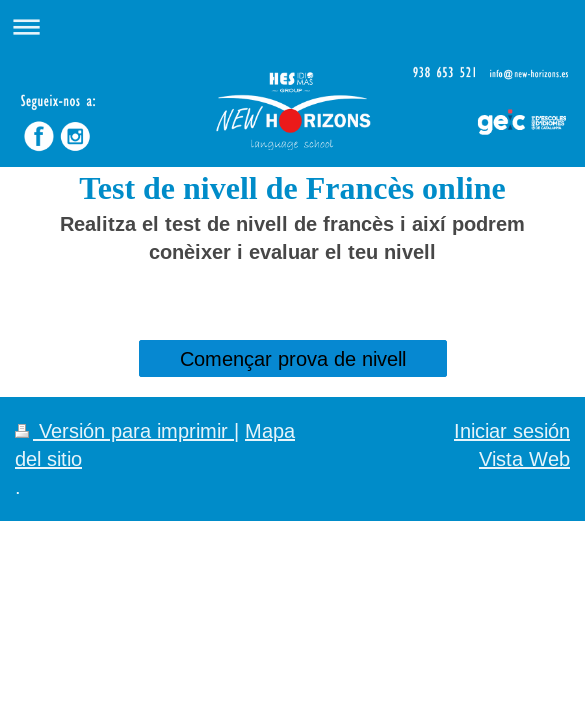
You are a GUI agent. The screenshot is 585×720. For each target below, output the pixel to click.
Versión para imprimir (124, 430)
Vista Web (524, 458)
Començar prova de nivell (293, 358)
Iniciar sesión (512, 430)
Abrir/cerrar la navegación (292, 26)
